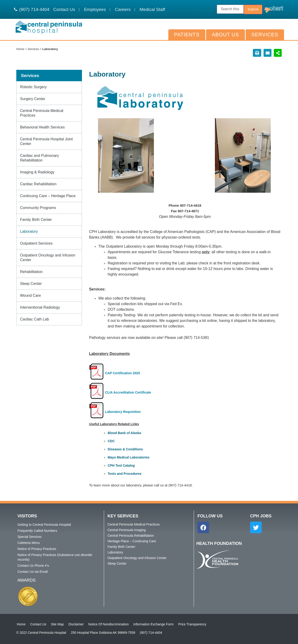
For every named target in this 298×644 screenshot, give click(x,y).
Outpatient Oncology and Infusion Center (48, 258)
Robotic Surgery (33, 87)
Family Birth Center (36, 220)
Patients (187, 35)
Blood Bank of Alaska (124, 433)
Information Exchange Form (153, 624)
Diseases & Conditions (125, 449)
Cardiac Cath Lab (35, 319)
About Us (225, 35)
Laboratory (29, 231)
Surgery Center (33, 99)
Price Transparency (192, 624)
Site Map (57, 624)
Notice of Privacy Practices (37, 549)
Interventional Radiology (40, 307)
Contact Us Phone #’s (33, 566)
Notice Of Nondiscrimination (108, 624)
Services (265, 35)
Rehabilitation (31, 272)
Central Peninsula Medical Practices (42, 113)
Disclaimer (76, 624)
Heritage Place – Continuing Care (132, 541)
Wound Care (30, 295)
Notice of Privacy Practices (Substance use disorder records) (55, 557)
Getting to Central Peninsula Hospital (44, 525)
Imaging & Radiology (37, 172)
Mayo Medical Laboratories (129, 457)
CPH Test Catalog (121, 465)
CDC (111, 441)
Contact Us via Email (33, 572)
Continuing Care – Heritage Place (48, 196)
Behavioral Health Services (42, 127)
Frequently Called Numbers (37, 531)
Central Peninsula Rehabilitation (131, 536)
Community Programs (38, 208)
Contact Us (38, 624)
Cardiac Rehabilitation (38, 184)
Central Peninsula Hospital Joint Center (46, 141)
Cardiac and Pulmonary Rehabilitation (39, 158)
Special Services (30, 537)
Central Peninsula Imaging (127, 530)
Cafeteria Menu (29, 543)
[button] (257, 53)
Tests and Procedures (124, 474)
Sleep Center (31, 284)
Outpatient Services (36, 243)
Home (20, 49)
